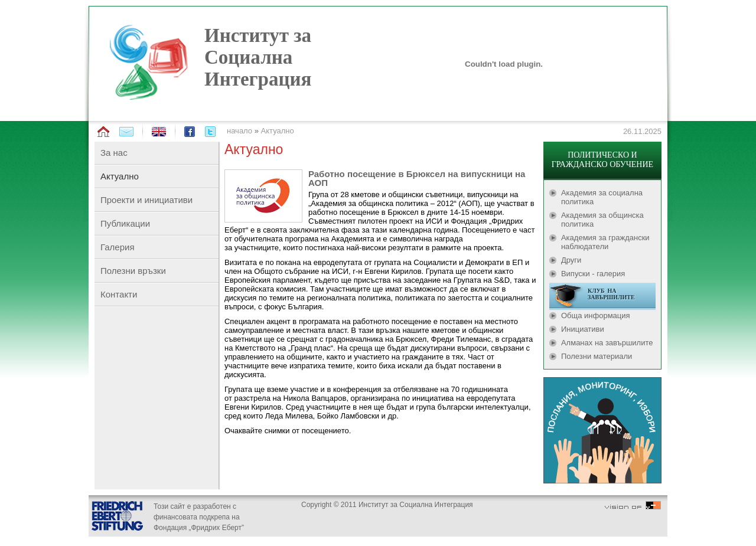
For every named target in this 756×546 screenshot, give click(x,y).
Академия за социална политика (602, 197)
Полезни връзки (133, 271)
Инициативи (583, 329)
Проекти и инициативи (146, 200)
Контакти (119, 294)
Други (571, 260)
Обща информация (596, 315)
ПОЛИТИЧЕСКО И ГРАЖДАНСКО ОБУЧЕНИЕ (602, 160)
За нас (114, 153)
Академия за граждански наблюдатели (605, 242)
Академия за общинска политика (602, 220)
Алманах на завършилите (607, 343)
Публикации (125, 223)
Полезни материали (597, 356)
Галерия (118, 247)
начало (239, 131)
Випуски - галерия (593, 274)
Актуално (278, 131)
